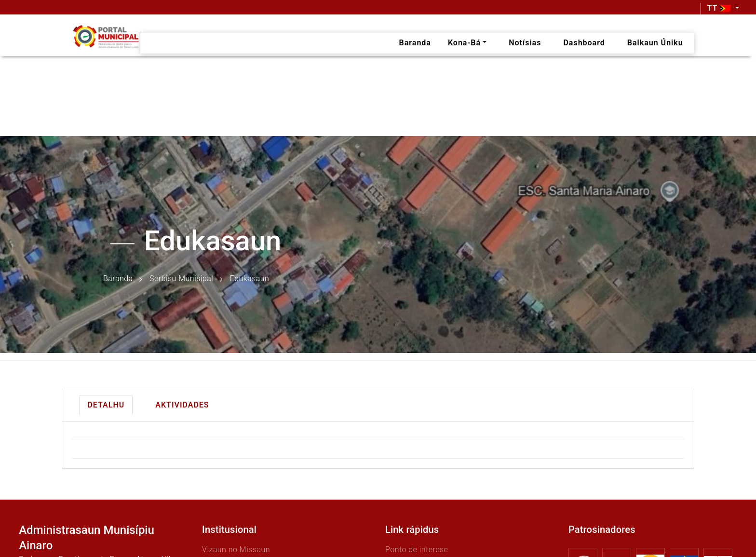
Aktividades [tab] (182, 405)
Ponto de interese (417, 550)
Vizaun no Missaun (236, 550)
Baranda (118, 279)
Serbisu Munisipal (181, 279)
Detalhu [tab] (106, 405)
